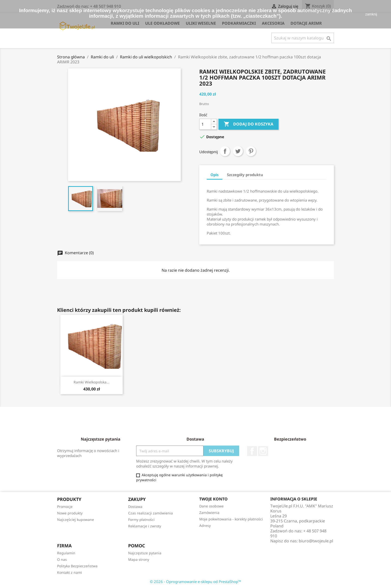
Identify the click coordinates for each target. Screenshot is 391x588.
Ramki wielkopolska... (92, 382)
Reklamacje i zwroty (145, 526)
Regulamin (66, 553)
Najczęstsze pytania (145, 553)
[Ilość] (205, 124)
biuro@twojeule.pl (316, 541)
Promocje (65, 507)
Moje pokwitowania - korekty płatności (231, 519)
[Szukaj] (303, 38)
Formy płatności (141, 520)
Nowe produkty (70, 513)
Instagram (263, 451)
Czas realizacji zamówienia (150, 513)
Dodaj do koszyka (248, 124)
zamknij (371, 14)
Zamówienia (209, 513)
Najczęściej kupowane (76, 520)
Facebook (252, 451)
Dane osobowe (211, 506)
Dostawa (135, 507)
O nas (62, 559)
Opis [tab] (215, 175)
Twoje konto (213, 499)
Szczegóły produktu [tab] (245, 175)
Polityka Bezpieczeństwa (77, 566)
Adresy (205, 526)
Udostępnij (225, 151)
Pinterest (251, 151)
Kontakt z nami (70, 572)
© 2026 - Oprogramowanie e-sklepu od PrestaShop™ (195, 582)
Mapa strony (139, 559)
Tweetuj (238, 151)
